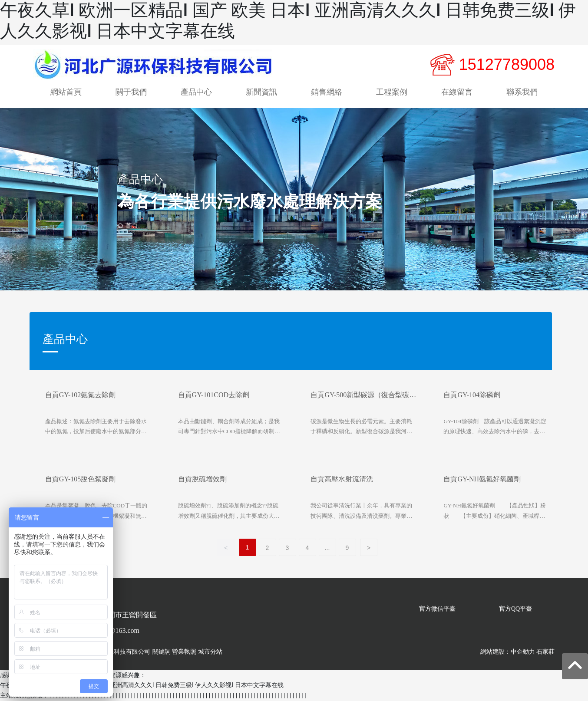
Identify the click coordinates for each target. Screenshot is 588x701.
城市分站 (210, 652)
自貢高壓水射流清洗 (342, 479)
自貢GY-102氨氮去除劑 (81, 395)
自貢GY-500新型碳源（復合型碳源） (360, 399)
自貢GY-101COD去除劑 (214, 395)
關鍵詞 (162, 652)
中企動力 (523, 652)
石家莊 (545, 652)
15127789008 (507, 64)
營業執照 (184, 652)
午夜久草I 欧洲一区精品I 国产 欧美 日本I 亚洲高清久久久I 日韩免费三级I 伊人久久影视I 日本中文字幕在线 (142, 685)
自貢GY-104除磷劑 (472, 395)
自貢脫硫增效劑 (202, 479)
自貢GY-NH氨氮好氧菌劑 (482, 479)
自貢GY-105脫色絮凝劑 (81, 479)
